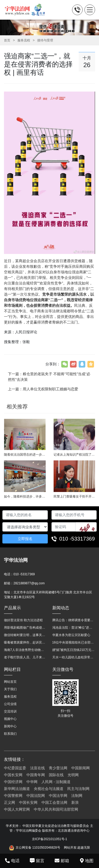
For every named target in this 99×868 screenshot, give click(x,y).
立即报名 (25, 539)
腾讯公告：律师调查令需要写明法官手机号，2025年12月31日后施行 (74, 620)
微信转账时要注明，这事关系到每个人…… (25, 635)
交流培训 (10, 711)
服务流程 (24, 40)
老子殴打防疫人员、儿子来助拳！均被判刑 (25, 657)
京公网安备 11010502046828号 (35, 848)
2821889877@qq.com (29, 583)
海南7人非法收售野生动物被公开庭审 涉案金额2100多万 (25, 650)
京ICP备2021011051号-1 (49, 839)
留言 (37, 861)
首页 (7, 40)
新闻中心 (10, 726)
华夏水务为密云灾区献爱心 (71, 635)
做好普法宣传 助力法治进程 (23, 620)
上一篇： (43, 389)
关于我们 (10, 689)
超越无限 (84, 848)
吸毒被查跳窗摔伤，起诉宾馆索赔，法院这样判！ (25, 642)
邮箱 (62, 861)
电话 (12, 861)
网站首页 (10, 682)
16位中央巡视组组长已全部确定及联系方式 (74, 642)
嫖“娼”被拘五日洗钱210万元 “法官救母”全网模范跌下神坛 (74, 650)
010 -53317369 (77, 539)
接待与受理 (45, 40)
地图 (87, 861)
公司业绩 (10, 704)
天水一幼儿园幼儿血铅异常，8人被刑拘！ (74, 657)
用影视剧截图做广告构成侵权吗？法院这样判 (25, 628)
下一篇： (49, 377)
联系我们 (10, 734)
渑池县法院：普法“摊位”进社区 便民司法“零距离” (74, 628)
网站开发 (70, 848)
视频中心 (10, 719)
